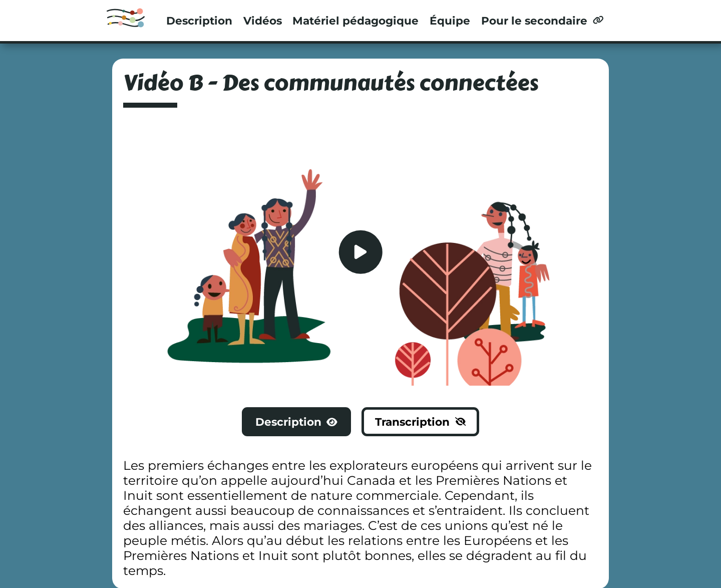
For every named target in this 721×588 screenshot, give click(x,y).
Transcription (420, 422)
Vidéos (263, 21)
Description (199, 21)
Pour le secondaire (542, 21)
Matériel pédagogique (355, 21)
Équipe (450, 21)
